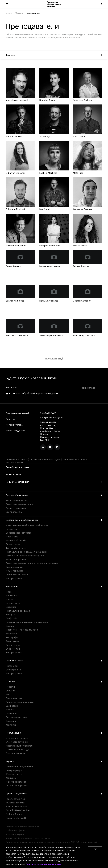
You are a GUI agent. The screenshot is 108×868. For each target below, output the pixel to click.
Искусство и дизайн (16, 501)
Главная (9, 13)
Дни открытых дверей (17, 413)
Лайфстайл (11, 618)
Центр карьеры (14, 770)
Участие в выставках (16, 782)
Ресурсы (10, 710)
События (10, 419)
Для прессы (12, 706)
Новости (10, 687)
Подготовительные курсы (19, 504)
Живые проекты (14, 774)
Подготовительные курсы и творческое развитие (32, 563)
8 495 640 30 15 (48, 413)
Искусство (11, 634)
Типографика (13, 641)
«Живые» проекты (15, 803)
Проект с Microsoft (16, 818)
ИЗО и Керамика (14, 571)
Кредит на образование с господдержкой (28, 838)
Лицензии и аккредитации (20, 702)
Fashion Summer (14, 814)
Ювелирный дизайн (16, 540)
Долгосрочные (13, 670)
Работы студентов (15, 431)
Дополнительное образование (54, 520)
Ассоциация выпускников (19, 767)
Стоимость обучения (17, 742)
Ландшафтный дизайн (17, 575)
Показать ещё (54, 359)
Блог (8, 694)
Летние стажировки (16, 786)
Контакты (11, 725)
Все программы (14, 512)
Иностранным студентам (19, 746)
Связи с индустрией (16, 717)
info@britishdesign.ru (52, 418)
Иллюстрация (13, 529)
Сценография (13, 544)
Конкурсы (11, 778)
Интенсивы (54, 587)
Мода (9, 592)
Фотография (12, 637)
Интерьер (11, 615)
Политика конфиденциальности (23, 827)
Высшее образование (54, 495)
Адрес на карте (48, 422)
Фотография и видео (16, 548)
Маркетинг (12, 596)
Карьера (54, 761)
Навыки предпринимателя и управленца (27, 622)
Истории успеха (14, 425)
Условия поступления (17, 738)
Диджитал (11, 607)
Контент (10, 599)
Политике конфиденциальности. (43, 864)
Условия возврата (15, 834)
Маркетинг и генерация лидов (22, 630)
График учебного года (17, 750)
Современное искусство (19, 533)
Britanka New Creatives (18, 810)
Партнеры (11, 714)
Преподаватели (14, 698)
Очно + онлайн (13, 649)
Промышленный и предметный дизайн (26, 552)
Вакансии (11, 721)
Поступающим (54, 733)
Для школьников (54, 661)
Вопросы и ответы (15, 753)
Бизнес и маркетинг (16, 508)
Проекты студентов (54, 794)
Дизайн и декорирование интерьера (25, 556)
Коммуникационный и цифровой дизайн (27, 525)
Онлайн (10, 626)
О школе (19, 13)
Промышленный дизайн (18, 611)
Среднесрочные (14, 567)
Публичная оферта (15, 830)
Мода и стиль (13, 537)
